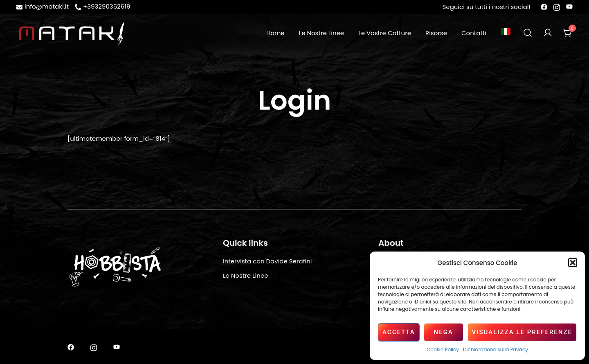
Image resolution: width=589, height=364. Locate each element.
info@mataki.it (43, 7)
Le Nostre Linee (322, 33)
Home (275, 33)
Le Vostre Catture (385, 33)
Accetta (399, 332)
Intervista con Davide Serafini (268, 261)
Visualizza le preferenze (522, 332)
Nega (443, 332)
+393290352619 (103, 7)
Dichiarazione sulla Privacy (496, 349)
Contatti (474, 33)
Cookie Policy (443, 349)
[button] (573, 263)
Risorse (436, 33)
